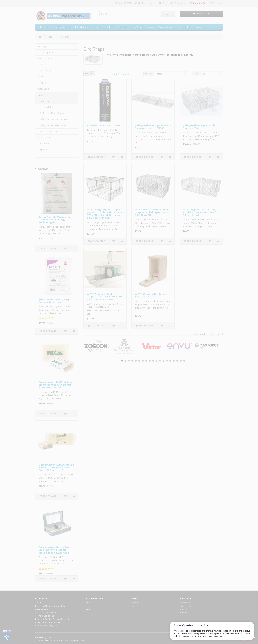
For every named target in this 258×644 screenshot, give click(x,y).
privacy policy (214, 633)
